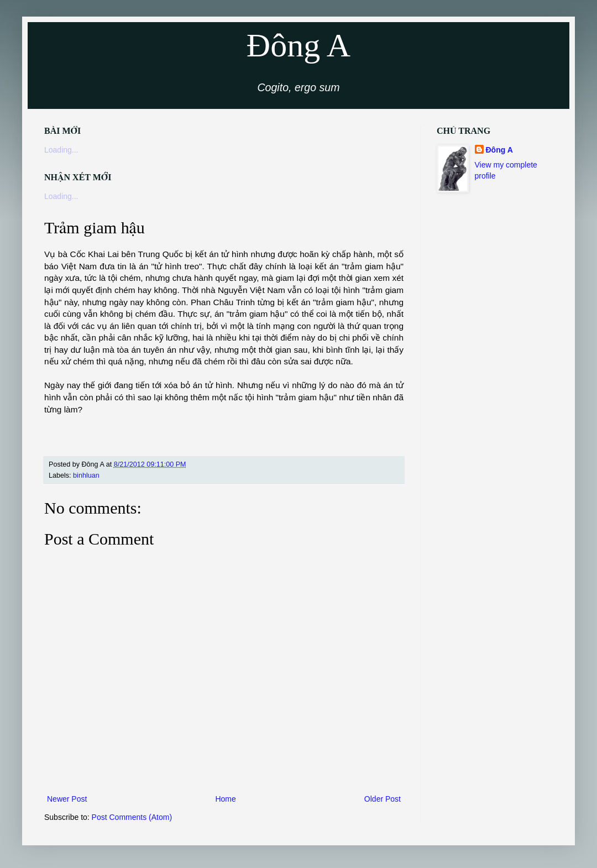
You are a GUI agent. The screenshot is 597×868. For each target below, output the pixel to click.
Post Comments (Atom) (132, 817)
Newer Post (67, 799)
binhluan (86, 475)
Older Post (383, 799)
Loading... (61, 150)
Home (225, 799)
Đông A (298, 45)
